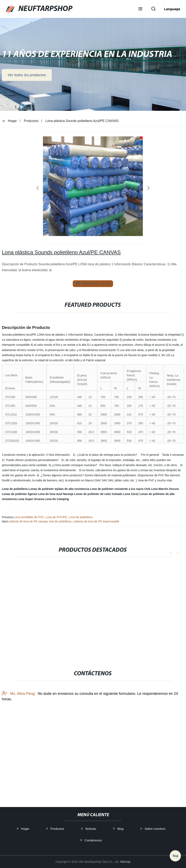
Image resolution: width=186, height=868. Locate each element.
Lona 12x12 (131, 494)
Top (175, 857)
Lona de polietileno (15, 489)
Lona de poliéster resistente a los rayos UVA (120, 489)
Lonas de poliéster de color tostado (98, 494)
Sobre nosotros (162, 829)
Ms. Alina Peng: (19, 728)
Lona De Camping (57, 499)
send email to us (93, 284)
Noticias (98, 829)
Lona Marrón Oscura (165, 489)
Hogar (12, 121)
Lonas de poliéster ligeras (19, 494)
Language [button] (172, 9)
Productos (31, 121)
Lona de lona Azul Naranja (56, 494)
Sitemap (125, 862)
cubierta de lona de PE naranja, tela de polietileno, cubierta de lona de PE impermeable (64, 521)
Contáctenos (100, 840)
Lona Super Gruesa (31, 499)
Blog (128, 829)
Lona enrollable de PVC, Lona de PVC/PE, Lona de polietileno (53, 517)
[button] (140, 9)
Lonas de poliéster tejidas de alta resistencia (59, 489)
